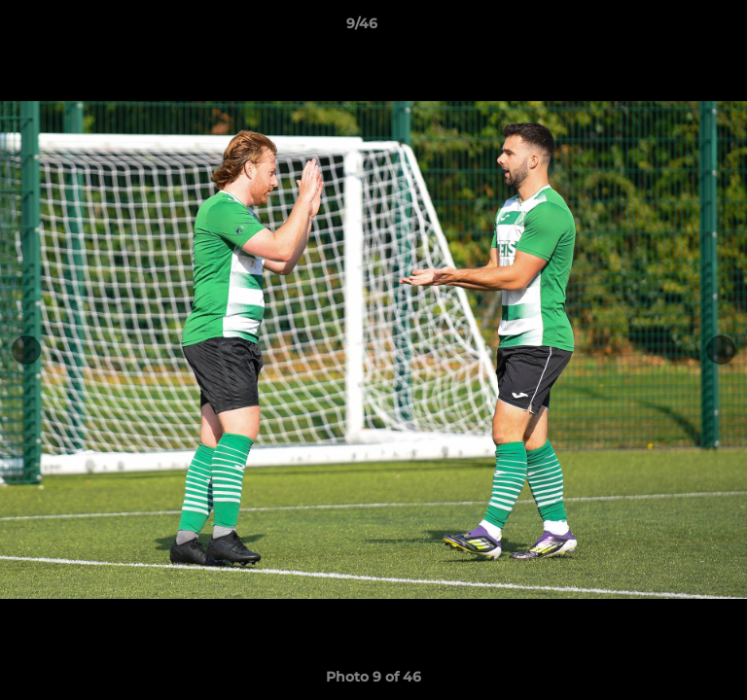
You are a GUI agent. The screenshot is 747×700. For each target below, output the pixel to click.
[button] (677, 28)
